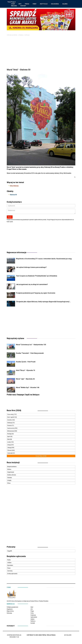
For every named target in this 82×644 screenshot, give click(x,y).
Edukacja (10, 423)
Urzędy (9, 481)
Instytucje (44, 4)
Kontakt (23, 6)
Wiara (9, 483)
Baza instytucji (13, 463)
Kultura (9, 470)
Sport (9, 437)
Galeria (65, 4)
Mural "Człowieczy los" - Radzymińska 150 (31, 345)
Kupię (9, 560)
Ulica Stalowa (14, 186)
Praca (9, 568)
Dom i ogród (11, 417)
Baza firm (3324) (14, 411)
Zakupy (9, 448)
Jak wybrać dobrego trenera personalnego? (31, 268)
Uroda (9, 442)
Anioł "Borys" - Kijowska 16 (25, 371)
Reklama (14, 6)
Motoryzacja (11, 431)
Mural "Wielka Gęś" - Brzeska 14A (28, 388)
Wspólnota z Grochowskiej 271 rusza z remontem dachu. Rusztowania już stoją (44, 259)
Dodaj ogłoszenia (12, 574)
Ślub (9, 440)
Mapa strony (10, 611)
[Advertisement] (41, 53)
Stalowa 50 (13, 195)
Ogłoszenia (55, 4)
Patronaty (9, 613)
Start (13, 4)
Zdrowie (10, 451)
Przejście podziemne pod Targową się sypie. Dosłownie (36, 293)
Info (20, 4)
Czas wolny (11, 415)
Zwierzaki (10, 453)
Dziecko (10, 420)
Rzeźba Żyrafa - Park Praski (26, 362)
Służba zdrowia (12, 475)
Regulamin (10, 609)
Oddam (9, 563)
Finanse (10, 426)
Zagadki (10, 551)
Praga (27, 4)
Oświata (10, 478)
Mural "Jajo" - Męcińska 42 (25, 379)
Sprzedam (10, 566)
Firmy (35, 4)
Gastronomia (11, 429)
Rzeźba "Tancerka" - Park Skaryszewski (30, 353)
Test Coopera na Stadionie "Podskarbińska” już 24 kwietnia (37, 276)
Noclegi (9, 434)
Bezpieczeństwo (12, 467)
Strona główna (12, 35)
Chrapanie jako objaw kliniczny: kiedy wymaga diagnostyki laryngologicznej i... (43, 302)
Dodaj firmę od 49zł (41, 456)
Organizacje (11, 472)
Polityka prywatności (12, 607)
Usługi (9, 445)
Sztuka (27, 35)
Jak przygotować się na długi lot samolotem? (32, 285)
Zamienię (10, 571)
